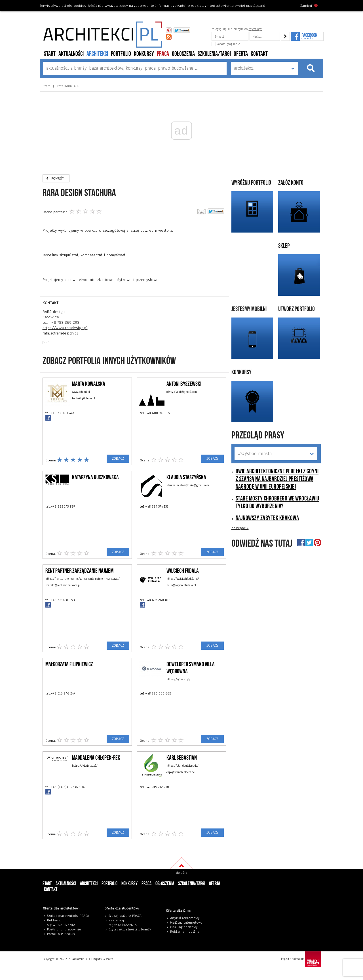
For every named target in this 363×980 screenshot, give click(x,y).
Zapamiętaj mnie (226, 44)
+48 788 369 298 (65, 322)
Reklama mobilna (185, 932)
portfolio (121, 54)
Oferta (241, 54)
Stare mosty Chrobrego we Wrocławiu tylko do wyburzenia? (277, 502)
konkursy (144, 54)
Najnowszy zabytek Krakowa (267, 518)
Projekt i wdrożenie (301, 959)
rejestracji (256, 29)
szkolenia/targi (214, 54)
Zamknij (309, 5)
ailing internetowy (188, 923)
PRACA (163, 54)
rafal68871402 (68, 86)
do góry (181, 873)
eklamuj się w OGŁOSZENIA (61, 923)
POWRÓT (57, 178)
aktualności (71, 54)
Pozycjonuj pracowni (63, 929)
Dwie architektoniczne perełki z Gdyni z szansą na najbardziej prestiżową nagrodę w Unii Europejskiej (277, 479)
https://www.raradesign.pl (65, 328)
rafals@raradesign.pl (60, 333)
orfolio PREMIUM (62, 934)
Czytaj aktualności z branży (130, 929)
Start (50, 54)
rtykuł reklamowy (186, 918)
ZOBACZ (118, 459)
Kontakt (259, 54)
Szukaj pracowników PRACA (68, 916)
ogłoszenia (183, 54)
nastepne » (240, 528)
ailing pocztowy (185, 927)
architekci (97, 54)
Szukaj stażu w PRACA (125, 916)
